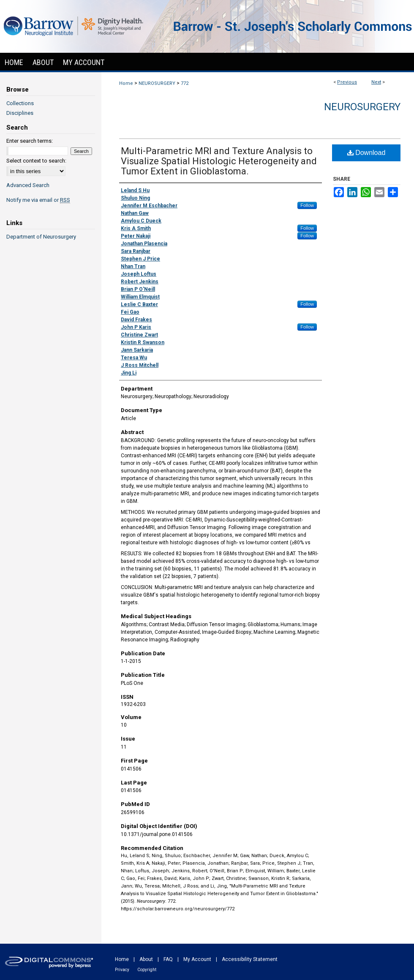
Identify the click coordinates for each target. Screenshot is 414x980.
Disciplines (20, 113)
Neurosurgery (362, 107)
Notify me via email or (38, 200)
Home (126, 83)
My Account (197, 959)
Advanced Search (28, 185)
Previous (347, 82)
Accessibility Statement (250, 959)
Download (366, 153)
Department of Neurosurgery (41, 237)
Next (376, 82)
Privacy (122, 970)
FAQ (168, 959)
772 (185, 83)
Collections (20, 103)
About (146, 959)
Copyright (147, 970)
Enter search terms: (30, 141)
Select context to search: (36, 161)
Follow (307, 205)
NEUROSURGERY (157, 83)
